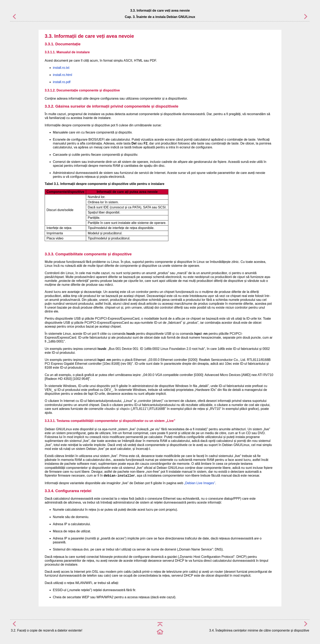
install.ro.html (62, 75)
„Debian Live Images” (200, 483)
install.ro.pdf (62, 82)
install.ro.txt (61, 68)
